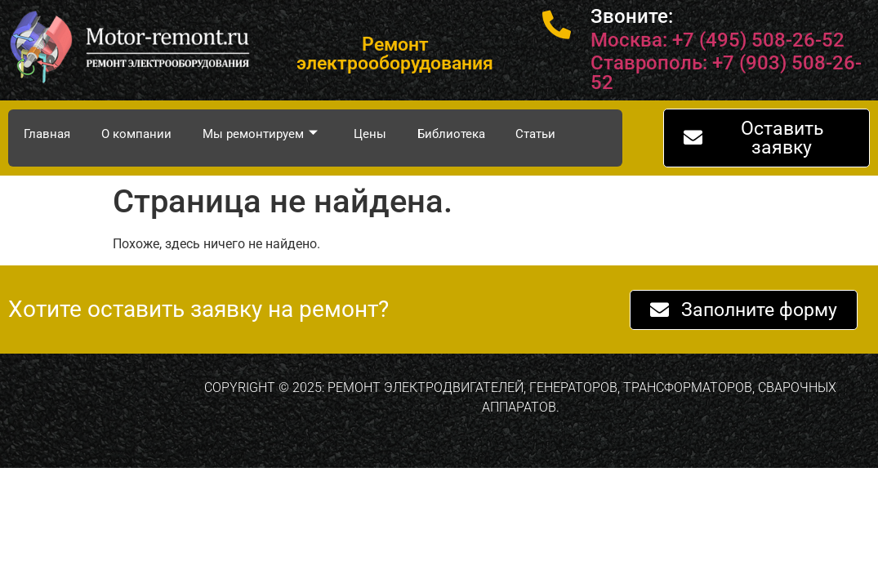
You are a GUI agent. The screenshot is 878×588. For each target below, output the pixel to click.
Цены (370, 134)
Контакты (52, 183)
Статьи (536, 134)
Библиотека (451, 134)
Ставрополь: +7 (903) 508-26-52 (726, 73)
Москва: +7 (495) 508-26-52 (718, 40)
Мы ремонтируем (260, 134)
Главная (47, 134)
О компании (136, 134)
